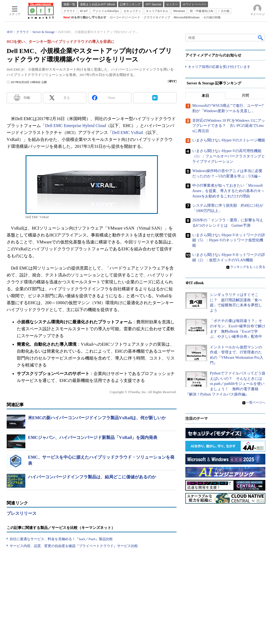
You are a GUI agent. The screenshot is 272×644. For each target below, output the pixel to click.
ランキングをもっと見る (248, 267)
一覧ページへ (256, 403)
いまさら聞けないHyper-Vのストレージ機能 (229, 140)
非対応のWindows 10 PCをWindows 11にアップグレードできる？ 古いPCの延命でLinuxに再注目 (229, 126)
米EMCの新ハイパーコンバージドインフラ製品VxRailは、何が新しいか (97, 418)
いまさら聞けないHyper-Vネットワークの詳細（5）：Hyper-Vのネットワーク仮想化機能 (229, 240)
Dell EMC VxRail (128, 133)
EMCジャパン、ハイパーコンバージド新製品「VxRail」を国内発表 (93, 437)
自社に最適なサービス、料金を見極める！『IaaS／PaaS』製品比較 (61, 539)
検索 (261, 38)
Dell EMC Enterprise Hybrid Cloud (75, 126)
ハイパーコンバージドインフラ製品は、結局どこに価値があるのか (92, 477)
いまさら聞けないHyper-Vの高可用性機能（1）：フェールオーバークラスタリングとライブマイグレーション (229, 156)
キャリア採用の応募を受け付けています (219, 67)
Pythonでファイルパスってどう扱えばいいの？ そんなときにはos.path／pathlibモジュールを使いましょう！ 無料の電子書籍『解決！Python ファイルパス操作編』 (225, 384)
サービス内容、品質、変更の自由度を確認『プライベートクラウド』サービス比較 (74, 546)
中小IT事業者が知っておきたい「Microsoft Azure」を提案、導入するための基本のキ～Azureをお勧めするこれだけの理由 (229, 191)
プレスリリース (22, 513)
